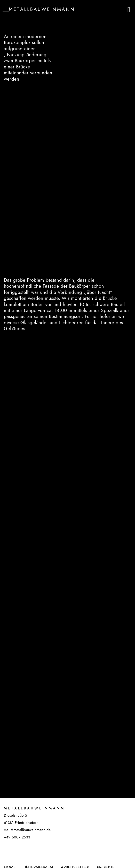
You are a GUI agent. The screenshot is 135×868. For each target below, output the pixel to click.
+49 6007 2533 (17, 837)
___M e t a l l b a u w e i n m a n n (38, 9)
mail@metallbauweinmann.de (27, 830)
